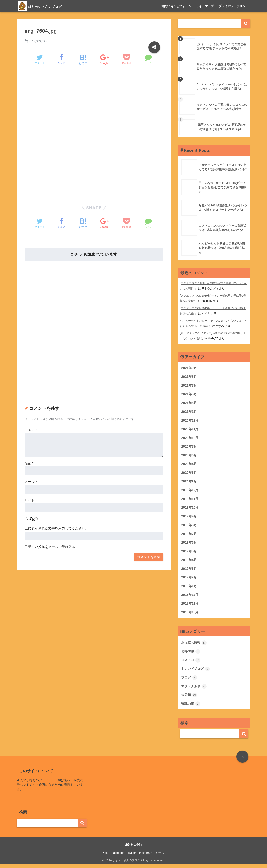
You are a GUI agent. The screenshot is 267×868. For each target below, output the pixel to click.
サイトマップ (205, 6)
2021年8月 (189, 376)
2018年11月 (190, 606)
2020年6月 (189, 455)
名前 (29, 463)
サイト (30, 500)
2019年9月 (189, 517)
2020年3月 (189, 473)
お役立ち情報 (195, 645)
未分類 (189, 698)
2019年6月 (189, 544)
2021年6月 (189, 394)
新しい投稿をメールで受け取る (52, 547)
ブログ (189, 681)
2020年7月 (189, 447)
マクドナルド (195, 689)
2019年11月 (190, 500)
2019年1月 (189, 588)
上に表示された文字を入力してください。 (57, 528)
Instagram (146, 856)
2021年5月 (189, 402)
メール (31, 482)
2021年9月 (189, 367)
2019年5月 (189, 553)
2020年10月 (190, 438)
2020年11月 (190, 429)
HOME (134, 848)
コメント (31, 430)
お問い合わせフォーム (176, 6)
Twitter (132, 856)
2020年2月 (189, 482)
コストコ (191, 663)
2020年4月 (189, 464)
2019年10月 (190, 509)
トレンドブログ (196, 672)
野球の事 (191, 707)
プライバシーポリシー (234, 6)
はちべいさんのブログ (48, 6)
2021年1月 (189, 411)
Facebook (118, 856)
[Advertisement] (94, 103)
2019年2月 (189, 579)
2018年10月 (190, 615)
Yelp (106, 856)
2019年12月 (190, 491)
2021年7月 (189, 385)
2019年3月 (189, 570)
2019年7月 (189, 535)
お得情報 (191, 654)
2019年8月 (189, 526)
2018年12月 (190, 597)
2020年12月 (190, 420)
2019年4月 (189, 562)
